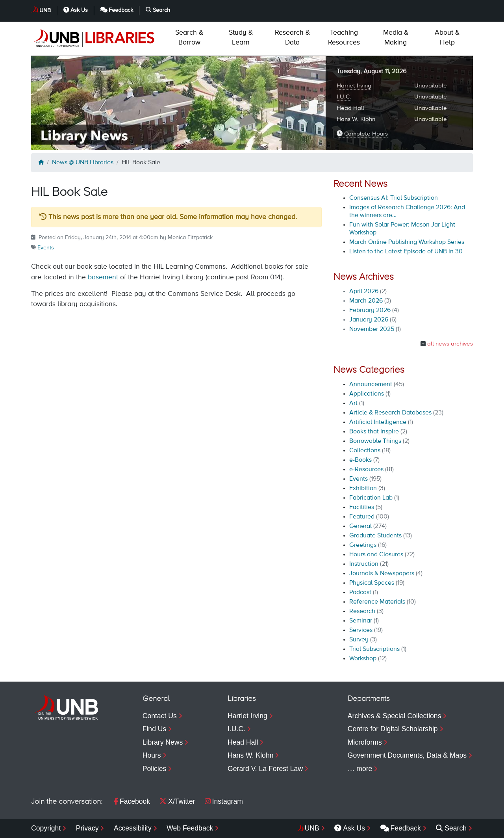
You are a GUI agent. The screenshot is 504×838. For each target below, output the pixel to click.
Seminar (361, 621)
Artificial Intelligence (378, 422)
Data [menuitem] (292, 38)
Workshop (363, 659)
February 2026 (370, 310)
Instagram (224, 801)
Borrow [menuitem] (189, 38)
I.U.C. (344, 97)
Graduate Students (375, 536)
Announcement (371, 385)
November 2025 (372, 329)
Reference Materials (377, 602)
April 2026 (364, 292)
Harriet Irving (354, 86)
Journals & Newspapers (382, 574)
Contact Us (160, 716)
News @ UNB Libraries (83, 163)
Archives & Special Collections (395, 716)
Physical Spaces (372, 583)
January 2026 (369, 320)
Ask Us (76, 10)
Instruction (364, 564)
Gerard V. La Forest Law (265, 769)
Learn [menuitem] (241, 38)
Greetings (363, 545)
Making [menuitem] (396, 38)
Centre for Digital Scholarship (393, 729)
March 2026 (366, 301)
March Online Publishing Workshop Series (407, 242)
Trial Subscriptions (374, 649)
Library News (163, 742)
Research (362, 611)
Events (46, 248)
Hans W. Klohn (356, 119)
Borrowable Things (375, 441)
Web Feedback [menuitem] (190, 828)
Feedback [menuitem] (401, 828)
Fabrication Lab (371, 498)
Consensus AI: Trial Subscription (394, 198)
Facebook (132, 801)
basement (103, 277)
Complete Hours (362, 134)
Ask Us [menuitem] (350, 828)
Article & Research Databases (390, 413)
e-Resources (366, 470)
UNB (45, 11)
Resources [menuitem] (344, 38)
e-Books (360, 460)
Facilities (362, 507)
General (360, 526)
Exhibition (363, 489)
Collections (365, 451)
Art (353, 403)
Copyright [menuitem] (46, 828)
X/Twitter (177, 801)
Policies (155, 769)
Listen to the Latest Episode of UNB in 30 (406, 252)
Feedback (117, 10)
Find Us (155, 729)
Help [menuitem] (447, 38)
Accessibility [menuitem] (133, 828)
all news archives (450, 344)
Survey (359, 640)
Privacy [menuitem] (87, 828)
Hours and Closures (376, 555)
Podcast (360, 593)
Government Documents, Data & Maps (407, 755)
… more (360, 769)
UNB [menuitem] (312, 828)
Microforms (365, 742)
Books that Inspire (374, 432)
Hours (152, 755)
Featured (362, 517)
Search (158, 10)
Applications (367, 394)
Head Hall (350, 108)
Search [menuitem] (451, 828)
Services (361, 630)
